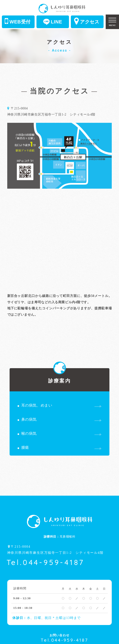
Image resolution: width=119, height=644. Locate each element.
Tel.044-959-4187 (45, 562)
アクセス (87, 21)
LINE (53, 22)
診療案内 (59, 376)
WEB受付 (18, 21)
